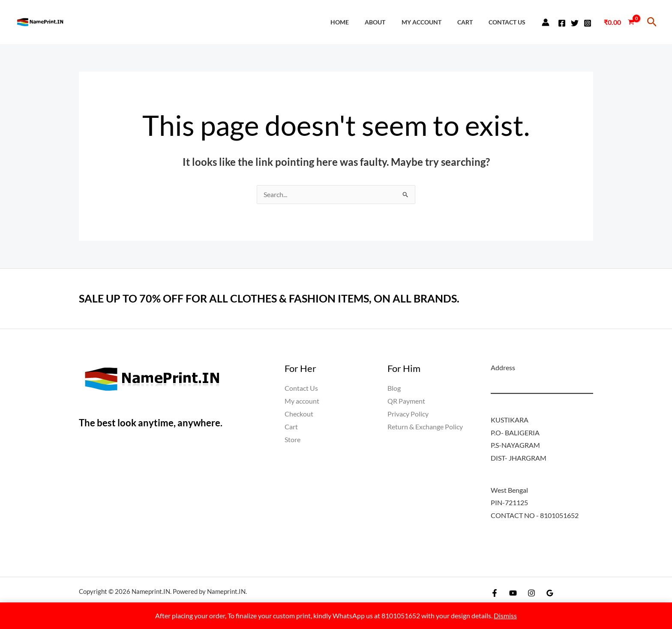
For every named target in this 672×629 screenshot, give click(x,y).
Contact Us (509, 22)
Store (292, 439)
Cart (470, 22)
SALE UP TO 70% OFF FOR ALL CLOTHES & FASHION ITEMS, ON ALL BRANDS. (276, 299)
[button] (652, 22)
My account (430, 22)
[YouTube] (513, 593)
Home (356, 22)
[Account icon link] (546, 22)
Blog (394, 388)
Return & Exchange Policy (425, 427)
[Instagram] (588, 23)
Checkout (299, 414)
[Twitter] (575, 23)
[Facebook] (562, 23)
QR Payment (406, 401)
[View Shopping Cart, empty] (619, 22)
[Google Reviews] (550, 593)
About (388, 22)
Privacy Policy (408, 414)
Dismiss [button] (505, 616)
